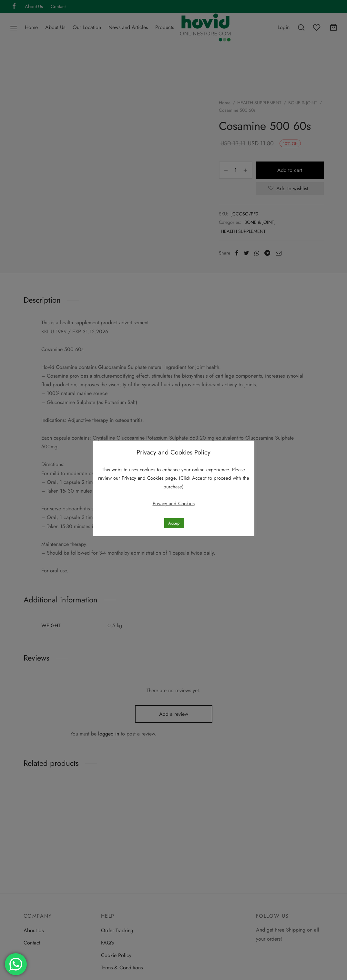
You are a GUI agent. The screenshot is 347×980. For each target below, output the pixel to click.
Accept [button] (174, 523)
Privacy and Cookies (143, 478)
